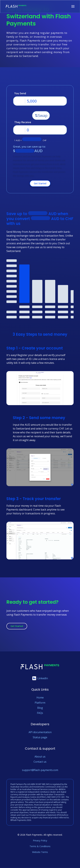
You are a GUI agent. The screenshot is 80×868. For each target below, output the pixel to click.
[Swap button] (41, 115)
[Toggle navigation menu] (73, 6)
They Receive (23, 122)
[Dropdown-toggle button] (19, 101)
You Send (20, 93)
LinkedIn (40, 678)
